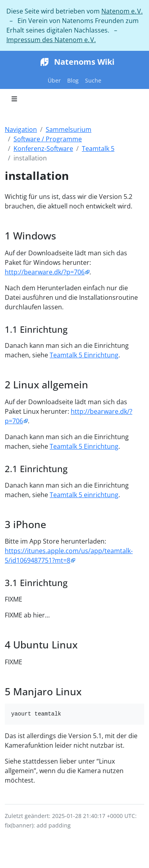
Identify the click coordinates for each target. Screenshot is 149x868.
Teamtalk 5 (98, 149)
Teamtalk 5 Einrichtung (84, 355)
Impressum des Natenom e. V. (51, 40)
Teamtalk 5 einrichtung (84, 495)
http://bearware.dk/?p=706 (45, 272)
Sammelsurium (69, 129)
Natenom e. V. (122, 11)
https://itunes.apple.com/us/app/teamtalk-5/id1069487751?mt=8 (69, 556)
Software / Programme (48, 139)
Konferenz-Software (43, 149)
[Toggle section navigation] (14, 99)
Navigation (21, 129)
